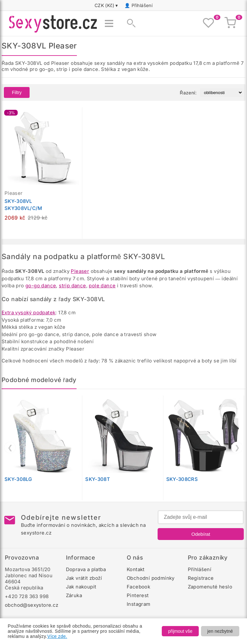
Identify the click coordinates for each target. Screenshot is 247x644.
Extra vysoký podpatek (28, 313)
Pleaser (80, 271)
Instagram (139, 604)
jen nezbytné (220, 631)
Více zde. (57, 636)
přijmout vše (180, 631)
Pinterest (138, 595)
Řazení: (188, 93)
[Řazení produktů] (221, 93)
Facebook (138, 587)
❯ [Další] (237, 448)
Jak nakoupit (81, 587)
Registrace (201, 578)
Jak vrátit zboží (84, 578)
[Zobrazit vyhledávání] (129, 23)
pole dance (102, 286)
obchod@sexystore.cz (32, 605)
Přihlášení (142, 5)
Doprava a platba (86, 569)
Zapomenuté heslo (210, 587)
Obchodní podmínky (151, 578)
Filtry (17, 92)
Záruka (74, 595)
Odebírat (201, 534)
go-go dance (41, 286)
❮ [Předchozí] (10, 448)
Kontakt (136, 569)
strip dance (72, 286)
